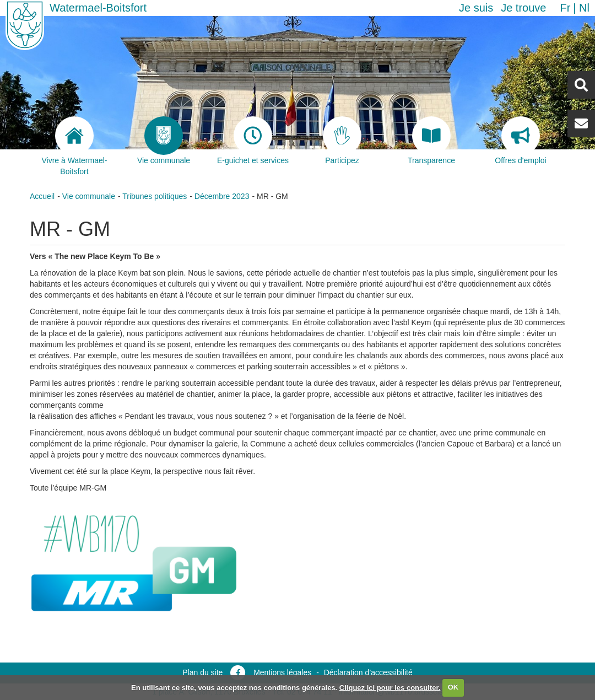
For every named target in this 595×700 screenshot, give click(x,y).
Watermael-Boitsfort (98, 8)
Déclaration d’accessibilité (368, 672)
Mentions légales (282, 672)
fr (565, 8)
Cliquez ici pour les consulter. (390, 687)
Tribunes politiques (155, 196)
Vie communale (89, 196)
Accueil (42, 196)
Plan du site (202, 672)
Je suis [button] (476, 8)
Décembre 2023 (222, 196)
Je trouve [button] (523, 8)
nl (584, 8)
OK (453, 687)
